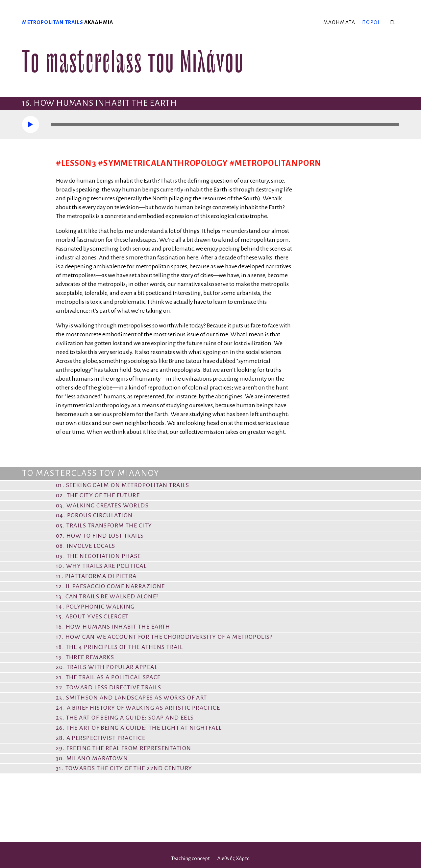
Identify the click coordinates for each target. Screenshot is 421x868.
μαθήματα (339, 22)
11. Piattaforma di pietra (96, 576)
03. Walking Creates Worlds (102, 505)
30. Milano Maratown (92, 758)
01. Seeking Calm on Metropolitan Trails (123, 485)
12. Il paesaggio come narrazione (111, 586)
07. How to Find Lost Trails (100, 536)
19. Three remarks (85, 657)
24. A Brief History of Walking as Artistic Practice (138, 708)
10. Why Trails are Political (101, 566)
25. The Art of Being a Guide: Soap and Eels (125, 718)
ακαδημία (99, 22)
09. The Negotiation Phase (99, 556)
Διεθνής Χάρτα (234, 858)
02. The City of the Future (98, 495)
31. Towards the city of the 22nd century (124, 768)
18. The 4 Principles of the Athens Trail (120, 647)
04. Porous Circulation (94, 515)
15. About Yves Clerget (92, 616)
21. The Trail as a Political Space (108, 677)
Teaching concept (190, 858)
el (393, 22)
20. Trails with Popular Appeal (107, 667)
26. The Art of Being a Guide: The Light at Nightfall (139, 728)
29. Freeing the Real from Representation (124, 748)
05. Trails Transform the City (104, 525)
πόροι (371, 22)
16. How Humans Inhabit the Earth (113, 627)
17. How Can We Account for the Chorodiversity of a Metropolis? (164, 637)
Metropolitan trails (52, 22)
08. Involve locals (86, 546)
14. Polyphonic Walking (95, 607)
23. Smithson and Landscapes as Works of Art (132, 698)
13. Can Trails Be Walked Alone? (107, 596)
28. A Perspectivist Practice (101, 738)
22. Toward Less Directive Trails (109, 687)
